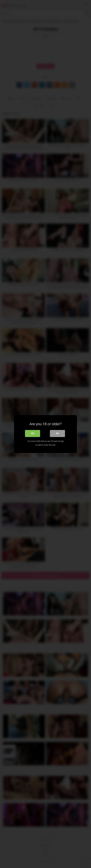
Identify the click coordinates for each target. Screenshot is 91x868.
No (57, 433)
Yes (33, 433)
